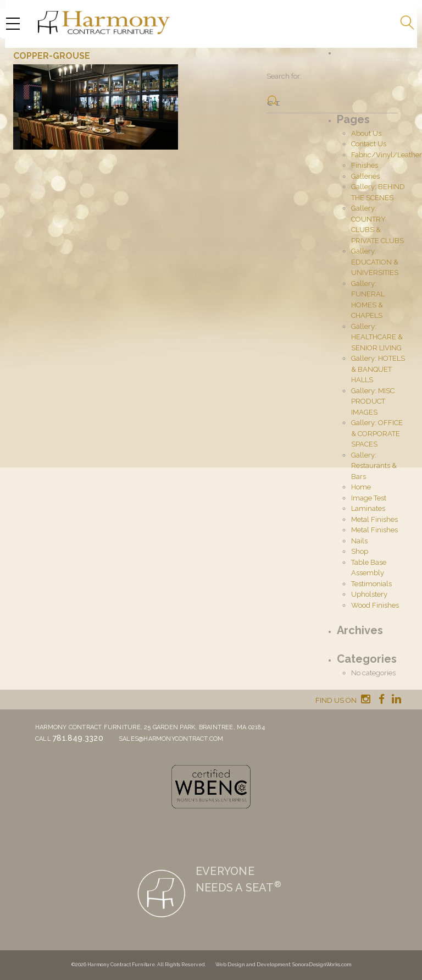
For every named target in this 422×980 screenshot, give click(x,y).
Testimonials (371, 584)
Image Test (369, 498)
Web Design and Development (253, 965)
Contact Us (369, 144)
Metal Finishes (374, 519)
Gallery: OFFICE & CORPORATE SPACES (377, 433)
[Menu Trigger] (13, 23)
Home (361, 487)
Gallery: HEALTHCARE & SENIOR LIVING (377, 337)
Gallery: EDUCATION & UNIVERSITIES (375, 262)
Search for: (284, 76)
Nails (359, 541)
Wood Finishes (375, 605)
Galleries (365, 176)
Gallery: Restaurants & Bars (374, 466)
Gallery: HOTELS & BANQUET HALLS (378, 369)
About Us (366, 133)
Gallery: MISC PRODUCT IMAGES (373, 401)
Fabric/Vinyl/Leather (387, 155)
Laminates (368, 508)
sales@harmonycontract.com (171, 739)
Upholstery (369, 594)
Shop (360, 551)
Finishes (365, 165)
